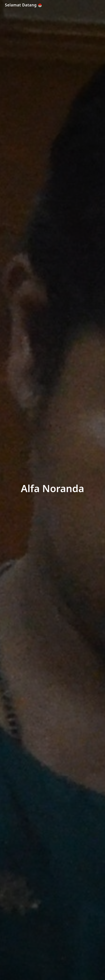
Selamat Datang (24, 5)
